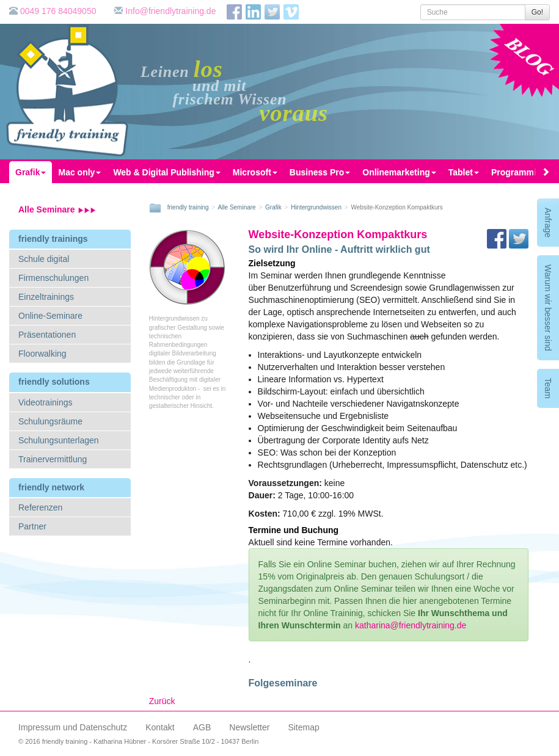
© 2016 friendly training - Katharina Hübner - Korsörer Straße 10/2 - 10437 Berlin (138, 741)
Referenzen (40, 507)
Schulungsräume (50, 421)
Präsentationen (47, 335)
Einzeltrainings (46, 297)
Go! (537, 12)
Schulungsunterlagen (59, 440)
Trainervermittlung (53, 459)
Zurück (162, 701)
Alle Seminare (57, 209)
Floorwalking (42, 354)
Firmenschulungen (53, 278)
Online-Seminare (50, 316)
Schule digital (44, 259)
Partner (32, 526)
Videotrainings (45, 402)
